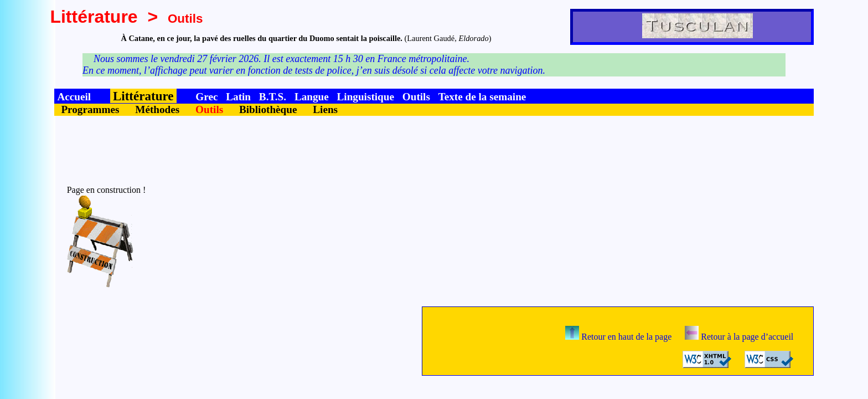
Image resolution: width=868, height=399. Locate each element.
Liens (325, 109)
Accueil (74, 97)
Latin (238, 97)
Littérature (94, 17)
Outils (416, 97)
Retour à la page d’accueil (739, 337)
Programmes (90, 109)
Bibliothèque (268, 109)
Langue (312, 97)
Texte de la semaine (482, 97)
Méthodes (157, 109)
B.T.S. (273, 97)
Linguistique (366, 97)
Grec (206, 97)
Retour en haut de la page (618, 337)
